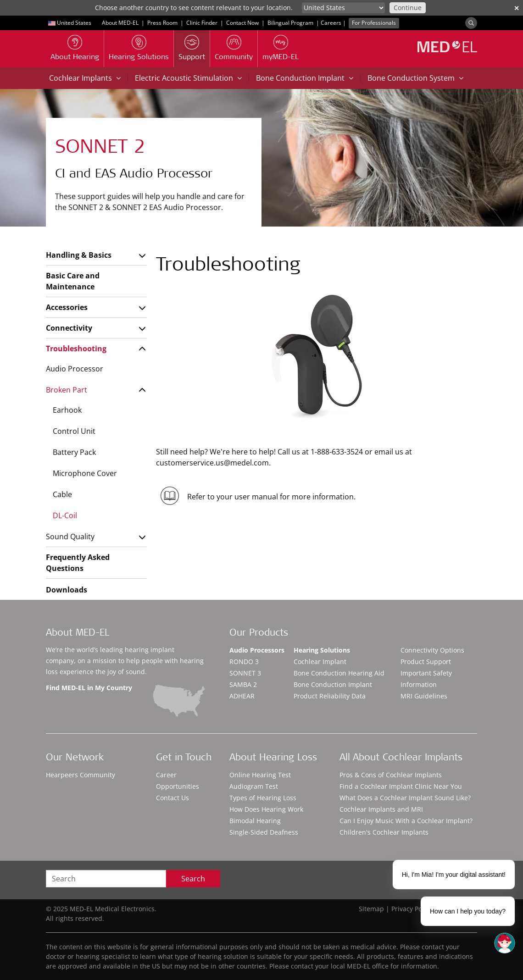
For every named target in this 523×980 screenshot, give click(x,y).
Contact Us (172, 798)
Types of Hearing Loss (263, 798)
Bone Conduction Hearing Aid (339, 673)
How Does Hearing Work (266, 809)
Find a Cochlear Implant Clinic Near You (401, 786)
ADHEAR (242, 696)
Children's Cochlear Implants (384, 832)
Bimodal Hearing (255, 821)
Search (193, 879)
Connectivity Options (432, 650)
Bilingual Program (290, 23)
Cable (62, 494)
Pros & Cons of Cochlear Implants (391, 775)
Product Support (426, 662)
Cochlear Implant (320, 662)
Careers (331, 23)
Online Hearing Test (260, 775)
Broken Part (67, 390)
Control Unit (74, 431)
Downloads (67, 590)
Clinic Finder (202, 23)
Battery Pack (74, 452)
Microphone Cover (85, 473)
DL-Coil (65, 515)
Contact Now (242, 23)
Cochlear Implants (85, 78)
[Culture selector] (343, 8)
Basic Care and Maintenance (73, 281)
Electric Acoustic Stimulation (188, 78)
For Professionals (374, 23)
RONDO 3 (244, 662)
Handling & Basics (79, 255)
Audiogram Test (254, 786)
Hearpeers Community (81, 775)
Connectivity (69, 328)
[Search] (471, 23)
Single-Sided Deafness (264, 832)
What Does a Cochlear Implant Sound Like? (405, 798)
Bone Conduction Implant (305, 78)
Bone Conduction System (415, 78)
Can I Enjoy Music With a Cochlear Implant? (406, 821)
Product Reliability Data (330, 696)
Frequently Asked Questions (78, 563)
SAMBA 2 (243, 684)
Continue (408, 8)
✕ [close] (517, 8)
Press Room (162, 23)
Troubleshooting (76, 349)
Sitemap (371, 909)
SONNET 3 (245, 673)
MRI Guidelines (424, 696)
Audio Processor (75, 369)
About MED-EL (120, 23)
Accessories (67, 307)
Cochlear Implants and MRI (381, 809)
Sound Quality (70, 537)
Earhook (67, 410)
